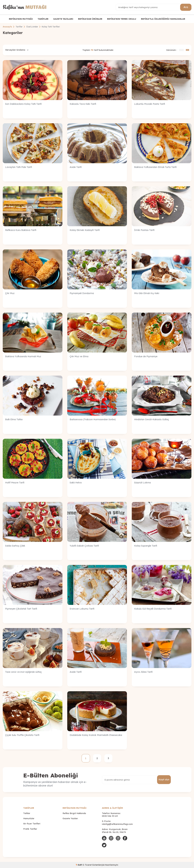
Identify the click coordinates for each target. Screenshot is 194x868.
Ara (186, 7)
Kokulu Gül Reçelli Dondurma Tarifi (153, 609)
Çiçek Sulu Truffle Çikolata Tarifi (22, 735)
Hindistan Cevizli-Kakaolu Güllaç (152, 419)
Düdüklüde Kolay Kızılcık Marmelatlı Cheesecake (96, 735)
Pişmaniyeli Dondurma (82, 293)
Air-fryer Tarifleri (32, 824)
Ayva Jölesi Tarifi (143, 672)
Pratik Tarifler (30, 829)
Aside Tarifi (76, 167)
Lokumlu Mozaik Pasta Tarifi (150, 104)
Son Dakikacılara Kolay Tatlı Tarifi (23, 104)
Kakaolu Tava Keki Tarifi (83, 104)
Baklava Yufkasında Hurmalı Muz (23, 356)
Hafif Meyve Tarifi (15, 483)
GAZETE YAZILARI (63, 19)
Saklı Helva (76, 483)
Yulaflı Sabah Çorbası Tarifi (84, 546)
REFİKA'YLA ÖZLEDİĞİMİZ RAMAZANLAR (163, 19)
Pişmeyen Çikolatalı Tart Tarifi (21, 609)
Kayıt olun (164, 780)
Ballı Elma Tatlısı (14, 419)
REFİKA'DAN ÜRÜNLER (90, 19)
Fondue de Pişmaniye (146, 356)
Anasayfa (7, 27)
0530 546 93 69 (110, 816)
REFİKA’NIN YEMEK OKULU (122, 19)
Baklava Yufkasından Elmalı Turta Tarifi (155, 167)
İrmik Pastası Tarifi (144, 230)
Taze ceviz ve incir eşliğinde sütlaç (23, 672)
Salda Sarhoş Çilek (15, 546)
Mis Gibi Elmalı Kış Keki (147, 293)
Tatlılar (27, 813)
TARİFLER (43, 19)
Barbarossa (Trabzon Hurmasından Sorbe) (93, 419)
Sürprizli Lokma (142, 483)
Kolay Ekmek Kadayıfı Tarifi (85, 230)
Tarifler (19, 27)
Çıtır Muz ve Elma (79, 356)
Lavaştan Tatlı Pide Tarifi (19, 167)
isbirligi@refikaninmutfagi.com (117, 824)
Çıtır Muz (10, 293)
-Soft (79, 865)
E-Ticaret (87, 865)
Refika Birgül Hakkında (74, 813)
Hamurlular (29, 818)
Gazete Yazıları (70, 818)
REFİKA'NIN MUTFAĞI (21, 19)
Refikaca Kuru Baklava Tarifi (21, 230)
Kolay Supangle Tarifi (146, 546)
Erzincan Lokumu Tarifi (82, 609)
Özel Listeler (32, 27)
